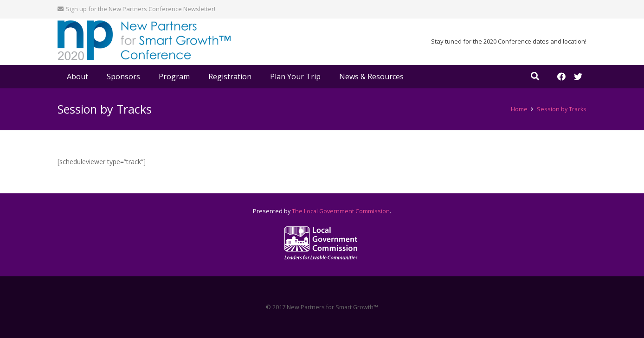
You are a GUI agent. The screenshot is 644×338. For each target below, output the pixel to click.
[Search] (535, 76)
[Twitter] (578, 77)
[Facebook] (561, 77)
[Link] (144, 42)
